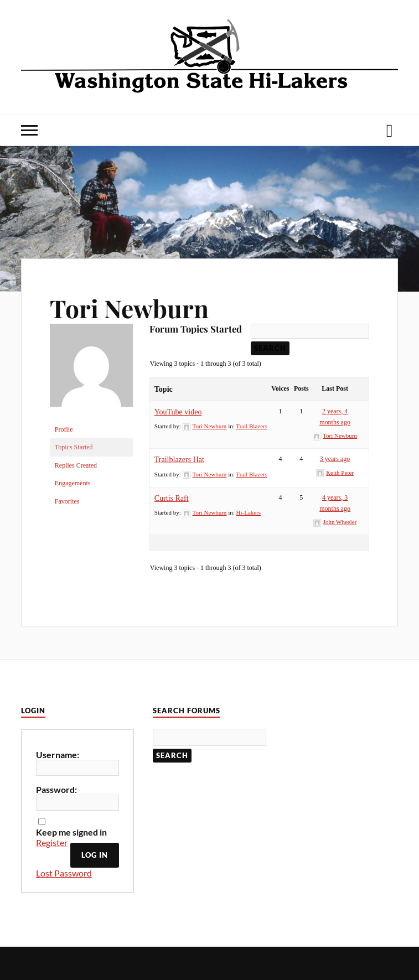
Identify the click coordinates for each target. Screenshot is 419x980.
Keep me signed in (71, 832)
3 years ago (335, 459)
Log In (95, 855)
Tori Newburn (129, 308)
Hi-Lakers (249, 512)
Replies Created (76, 465)
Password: (56, 789)
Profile (64, 429)
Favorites (67, 501)
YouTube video (178, 412)
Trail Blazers (252, 426)
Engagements (73, 483)
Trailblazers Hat (179, 460)
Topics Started (74, 447)
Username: (58, 755)
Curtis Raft (172, 498)
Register (52, 842)
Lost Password (64, 873)
